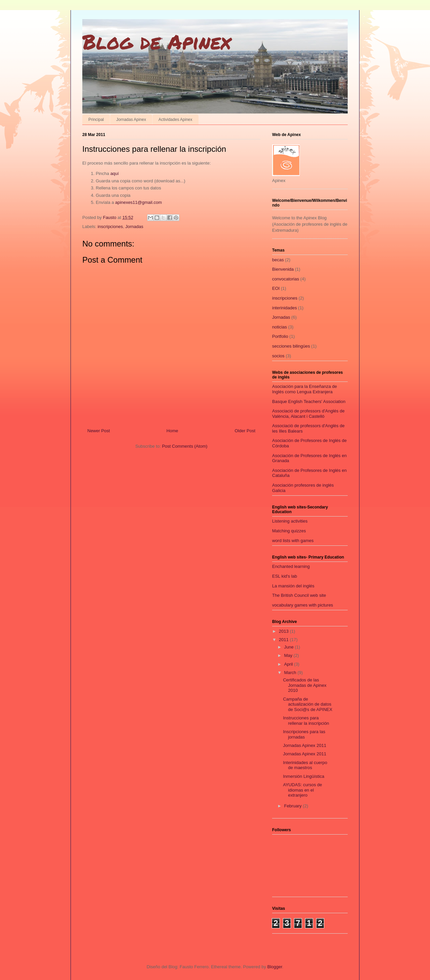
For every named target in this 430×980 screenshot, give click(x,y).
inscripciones (110, 227)
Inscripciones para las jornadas (304, 734)
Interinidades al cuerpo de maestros (305, 765)
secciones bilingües (291, 346)
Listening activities (290, 521)
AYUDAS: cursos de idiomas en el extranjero (302, 790)
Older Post (245, 431)
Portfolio (280, 336)
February (294, 806)
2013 (284, 631)
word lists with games (293, 541)
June (290, 647)
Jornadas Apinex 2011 (305, 745)
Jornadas (134, 227)
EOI (276, 288)
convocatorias (286, 279)
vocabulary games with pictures (303, 605)
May (289, 655)
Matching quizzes (289, 531)
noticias (279, 327)
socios (278, 356)
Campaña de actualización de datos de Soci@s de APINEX (308, 704)
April (289, 664)
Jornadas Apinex (131, 120)
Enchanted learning (291, 566)
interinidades (285, 308)
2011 (284, 640)
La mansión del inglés (293, 586)
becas (278, 260)
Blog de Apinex (157, 41)
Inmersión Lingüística (304, 776)
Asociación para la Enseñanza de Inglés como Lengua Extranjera (305, 389)
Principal (96, 120)
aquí (114, 173)
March (291, 673)
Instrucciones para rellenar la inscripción (306, 721)
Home (173, 431)
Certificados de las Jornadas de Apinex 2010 (305, 685)
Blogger (275, 967)
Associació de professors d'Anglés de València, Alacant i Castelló (308, 414)
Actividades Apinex (176, 120)
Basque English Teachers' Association (309, 402)
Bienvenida (283, 269)
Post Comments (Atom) (185, 446)
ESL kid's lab (285, 576)
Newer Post (99, 431)
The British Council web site (299, 595)
